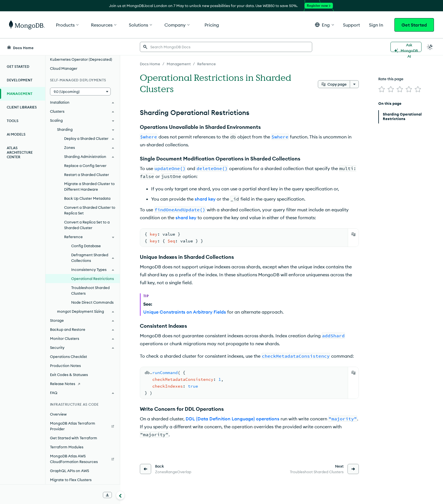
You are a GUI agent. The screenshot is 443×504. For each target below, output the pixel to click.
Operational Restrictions (93, 279)
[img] (382, 89)
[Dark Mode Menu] (430, 47)
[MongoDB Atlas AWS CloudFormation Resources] (83, 459)
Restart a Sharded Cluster (87, 175)
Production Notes (65, 366)
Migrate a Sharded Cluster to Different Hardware (89, 186)
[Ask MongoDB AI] (406, 47)
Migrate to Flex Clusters (71, 480)
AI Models (16, 134)
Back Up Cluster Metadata (87, 198)
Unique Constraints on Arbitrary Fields (185, 312)
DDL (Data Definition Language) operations (233, 419)
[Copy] (353, 234)
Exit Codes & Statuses (69, 375)
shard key (205, 199)
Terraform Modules (67, 447)
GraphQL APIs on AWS (70, 471)
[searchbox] (226, 47)
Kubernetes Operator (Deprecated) (81, 59)
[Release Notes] (83, 384)
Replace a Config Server (85, 166)
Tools (13, 121)
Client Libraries (22, 107)
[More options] (354, 84)
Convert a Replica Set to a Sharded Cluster (87, 225)
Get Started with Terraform (74, 438)
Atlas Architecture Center (20, 152)
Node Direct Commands (92, 302)
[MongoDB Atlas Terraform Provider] (83, 426)
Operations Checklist (69, 357)
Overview (58, 414)
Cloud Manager (64, 68)
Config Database (86, 246)
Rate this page (391, 79)
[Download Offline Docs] (107, 495)
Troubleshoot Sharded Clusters (90, 290)
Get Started (414, 25)
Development (20, 80)
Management (20, 94)
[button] (324, 25)
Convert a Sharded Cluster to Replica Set (90, 210)
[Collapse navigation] (120, 495)
